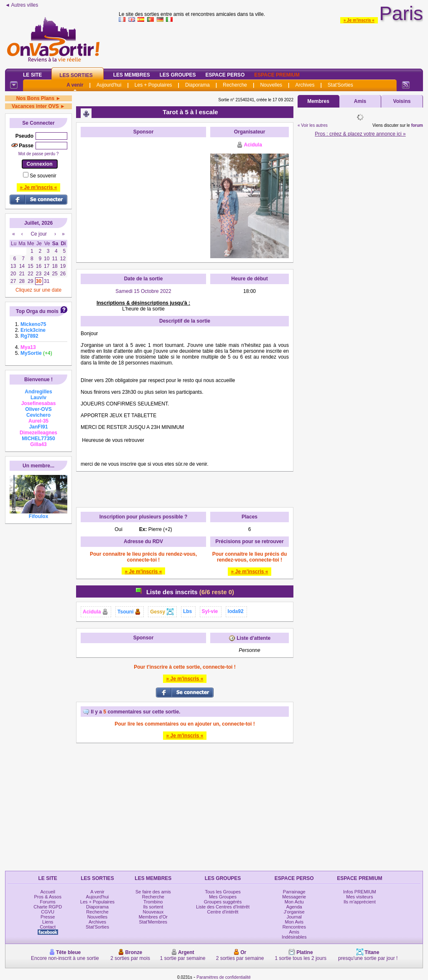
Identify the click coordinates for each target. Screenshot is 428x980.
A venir (75, 85)
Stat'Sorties (340, 85)
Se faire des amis (153, 892)
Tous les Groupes (223, 892)
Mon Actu (294, 902)
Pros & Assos (47, 897)
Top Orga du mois (37, 311)
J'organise (294, 912)
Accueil (47, 892)
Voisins (402, 101)
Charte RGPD (48, 907)
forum (417, 125)
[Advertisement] (143, 194)
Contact (48, 927)
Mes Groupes (223, 897)
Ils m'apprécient (360, 902)
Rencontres (294, 927)
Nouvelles (271, 85)
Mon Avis (294, 922)
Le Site (32, 75)
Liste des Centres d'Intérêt (223, 907)
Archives (305, 85)
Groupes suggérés (223, 902)
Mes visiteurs (359, 897)
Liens (48, 922)
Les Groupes (178, 75)
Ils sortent (153, 907)
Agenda (294, 907)
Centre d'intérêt (223, 912)
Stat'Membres (153, 922)
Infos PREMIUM (360, 892)
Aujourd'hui (109, 85)
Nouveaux (153, 912)
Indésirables (294, 937)
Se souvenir (43, 176)
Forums (48, 902)
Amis (360, 101)
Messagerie (294, 897)
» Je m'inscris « (359, 20)
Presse (48, 917)
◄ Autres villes (22, 5)
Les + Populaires (153, 85)
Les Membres (132, 75)
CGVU (48, 912)
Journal (294, 917)
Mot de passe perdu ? (39, 154)
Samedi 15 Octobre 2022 (143, 291)
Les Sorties (76, 75)
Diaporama (197, 85)
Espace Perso (225, 75)
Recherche (235, 85)
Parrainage (294, 892)
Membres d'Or (153, 917)
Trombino (153, 902)
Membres (318, 101)
